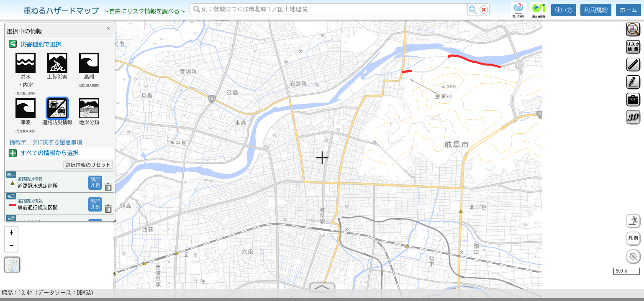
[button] (11, 236)
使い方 (564, 10)
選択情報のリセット (88, 165)
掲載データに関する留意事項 (46, 142)
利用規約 (596, 10)
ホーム (629, 10)
